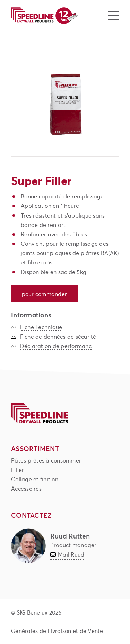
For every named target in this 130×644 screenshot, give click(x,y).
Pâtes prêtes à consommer (46, 460)
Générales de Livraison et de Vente (57, 631)
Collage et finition (35, 479)
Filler (18, 470)
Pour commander (45, 294)
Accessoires (26, 488)
